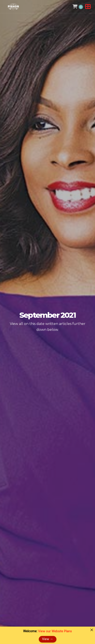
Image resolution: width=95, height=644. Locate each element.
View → (48, 639)
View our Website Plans (55, 631)
